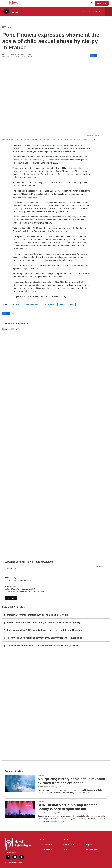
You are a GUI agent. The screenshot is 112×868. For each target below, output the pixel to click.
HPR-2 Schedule (46, 850)
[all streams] (109, 11)
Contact (66, 840)
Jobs (88, 840)
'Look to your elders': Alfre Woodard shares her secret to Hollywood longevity (45, 630)
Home (42, 840)
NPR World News (32, 304)
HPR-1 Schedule (46, 845)
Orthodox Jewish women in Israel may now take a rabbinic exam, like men (43, 646)
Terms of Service (69, 845)
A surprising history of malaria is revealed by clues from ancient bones (71, 781)
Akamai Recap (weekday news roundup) (20, 589)
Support (89, 845)
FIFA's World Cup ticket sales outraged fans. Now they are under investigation (45, 638)
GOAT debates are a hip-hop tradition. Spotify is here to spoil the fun (68, 807)
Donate (103, 3)
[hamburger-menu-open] (6, 3)
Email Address (10, 569)
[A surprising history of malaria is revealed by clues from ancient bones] (20, 783)
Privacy (66, 850)
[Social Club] (56, 507)
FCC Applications (92, 850)
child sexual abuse (64, 148)
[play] (6, 11)
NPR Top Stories (67, 304)
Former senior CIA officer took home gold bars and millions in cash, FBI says (44, 622)
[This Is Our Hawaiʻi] (56, 707)
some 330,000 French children (48, 160)
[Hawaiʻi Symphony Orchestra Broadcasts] (56, 395)
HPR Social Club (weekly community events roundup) (25, 591)
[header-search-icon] (91, 3)
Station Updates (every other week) (19, 581)
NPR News (7, 27)
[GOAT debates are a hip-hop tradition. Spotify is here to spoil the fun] (20, 809)
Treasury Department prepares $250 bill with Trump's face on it (37, 615)
